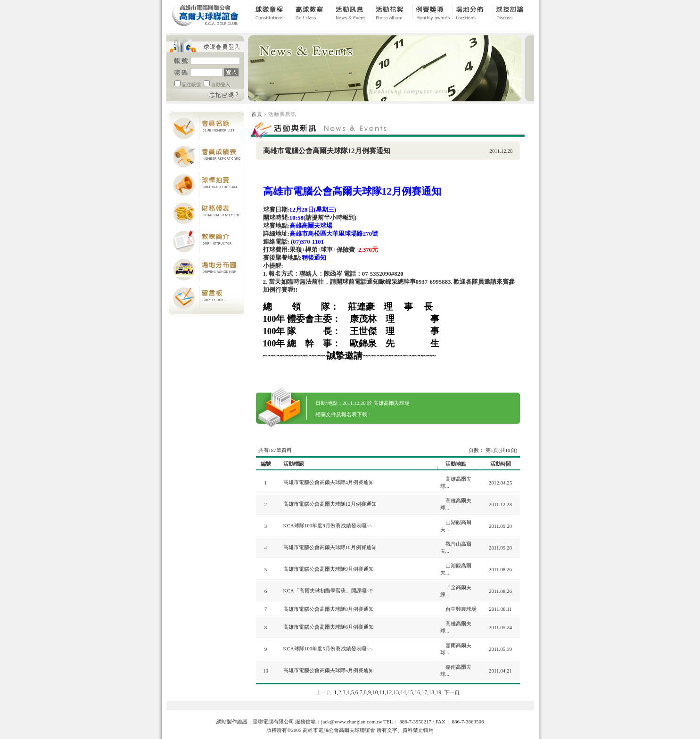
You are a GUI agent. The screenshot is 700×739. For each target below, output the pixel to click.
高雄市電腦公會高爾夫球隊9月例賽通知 (329, 569)
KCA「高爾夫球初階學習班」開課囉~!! (328, 591)
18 (431, 692)
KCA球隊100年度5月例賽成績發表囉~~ (328, 649)
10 (375, 692)
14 (403, 692)
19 (438, 692)
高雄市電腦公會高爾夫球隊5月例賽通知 (329, 670)
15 (410, 692)
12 (389, 692)
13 (396, 692)
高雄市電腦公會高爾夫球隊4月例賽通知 (329, 482)
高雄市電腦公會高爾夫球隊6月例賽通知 (329, 627)
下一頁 (452, 692)
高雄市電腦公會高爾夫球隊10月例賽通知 (330, 547)
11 (382, 692)
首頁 (257, 114)
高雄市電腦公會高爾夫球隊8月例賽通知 (329, 609)
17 (424, 692)
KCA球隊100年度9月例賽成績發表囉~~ (328, 526)
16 (417, 692)
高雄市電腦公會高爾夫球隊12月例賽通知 (330, 504)
